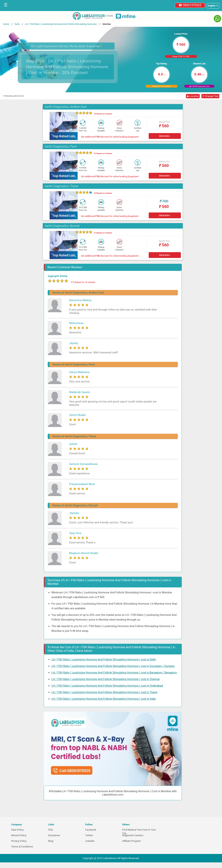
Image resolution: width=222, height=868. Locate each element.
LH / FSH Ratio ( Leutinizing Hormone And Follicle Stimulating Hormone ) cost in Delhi (104, 659)
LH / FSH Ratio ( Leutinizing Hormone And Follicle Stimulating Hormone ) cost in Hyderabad (107, 686)
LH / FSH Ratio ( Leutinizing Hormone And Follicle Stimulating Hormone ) (61, 24)
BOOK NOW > (165, 136)
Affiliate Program (131, 841)
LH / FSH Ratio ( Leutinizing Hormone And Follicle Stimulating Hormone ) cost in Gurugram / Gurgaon (113, 666)
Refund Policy (19, 835)
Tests (17, 24)
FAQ (50, 830)
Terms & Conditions (22, 847)
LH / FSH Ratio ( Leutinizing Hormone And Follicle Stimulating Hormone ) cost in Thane (104, 692)
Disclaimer (54, 835)
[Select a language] (213, 6)
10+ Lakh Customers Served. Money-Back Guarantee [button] (66, 46)
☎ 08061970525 (190, 5)
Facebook (91, 830)
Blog (51, 841)
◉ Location (193, 96)
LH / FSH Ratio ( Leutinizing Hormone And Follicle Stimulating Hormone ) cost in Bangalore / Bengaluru (114, 673)
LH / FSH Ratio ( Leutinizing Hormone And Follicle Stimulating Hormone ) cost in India (104, 699)
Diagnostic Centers (133, 835)
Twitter (89, 835)
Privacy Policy (19, 841)
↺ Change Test (210, 96)
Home (6, 24)
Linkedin (90, 841)
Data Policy (17, 830)
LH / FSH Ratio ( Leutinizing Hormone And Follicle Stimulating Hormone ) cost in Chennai (105, 679)
